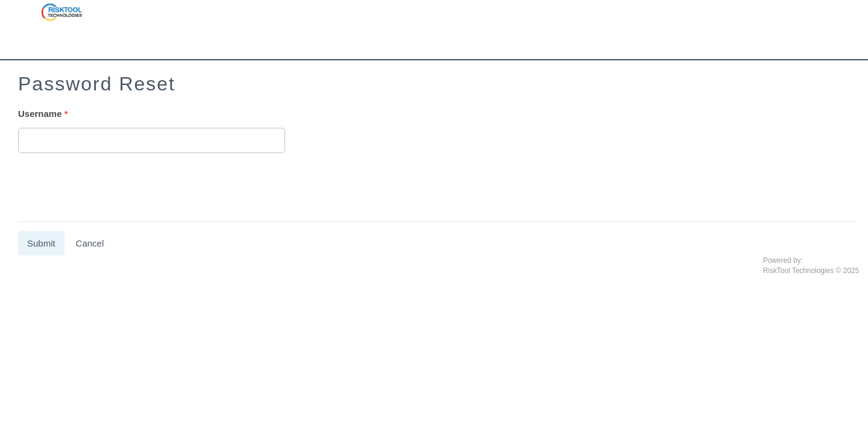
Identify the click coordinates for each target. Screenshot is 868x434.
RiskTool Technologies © (802, 271)
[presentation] (110, 189)
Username (40, 114)
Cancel (90, 243)
